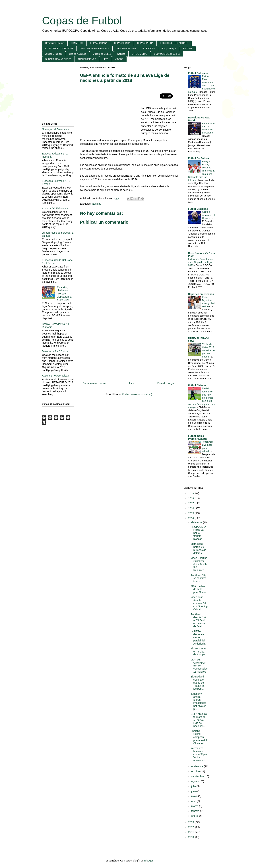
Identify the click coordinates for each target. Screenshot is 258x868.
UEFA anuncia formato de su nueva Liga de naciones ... (199, 720)
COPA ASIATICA (145, 43)
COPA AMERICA (122, 43)
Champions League (55, 43)
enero (195, 816)
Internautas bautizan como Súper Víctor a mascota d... (199, 754)
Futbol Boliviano (198, 73)
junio (194, 791)
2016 (191, 508)
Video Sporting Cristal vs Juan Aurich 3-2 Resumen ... (199, 564)
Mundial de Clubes (102, 54)
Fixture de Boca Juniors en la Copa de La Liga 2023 (201, 262)
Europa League (169, 49)
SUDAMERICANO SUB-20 (58, 59)
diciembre (197, 522)
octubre (196, 771)
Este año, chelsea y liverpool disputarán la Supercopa (64, 293)
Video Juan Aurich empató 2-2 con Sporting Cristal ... (199, 603)
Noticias (121, 54)
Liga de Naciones (78, 54)
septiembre (198, 776)
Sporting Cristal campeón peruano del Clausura (199, 737)
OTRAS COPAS (140, 54)
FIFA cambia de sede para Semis (198, 589)
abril (194, 801)
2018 (191, 498)
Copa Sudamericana (126, 49)
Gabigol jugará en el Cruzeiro (209, 215)
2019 (191, 493)
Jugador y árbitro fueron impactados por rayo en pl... (198, 701)
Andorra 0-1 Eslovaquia (55, 208)
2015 (191, 513)
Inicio (132, 383)
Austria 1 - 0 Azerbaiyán (56, 376)
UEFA (105, 59)
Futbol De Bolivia (199, 158)
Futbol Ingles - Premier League (198, 437)
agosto (195, 781)
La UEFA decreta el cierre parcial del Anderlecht (198, 637)
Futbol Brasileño (198, 209)
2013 (191, 822)
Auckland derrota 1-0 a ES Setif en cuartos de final (198, 620)
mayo (195, 796)
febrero (196, 811)
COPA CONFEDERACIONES (174, 43)
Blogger (149, 861)
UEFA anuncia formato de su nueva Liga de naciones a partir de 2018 (125, 78)
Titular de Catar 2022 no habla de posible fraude (209, 350)
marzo (195, 806)
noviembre (198, 766)
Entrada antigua (166, 383)
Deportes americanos (201, 294)
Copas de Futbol (82, 21)
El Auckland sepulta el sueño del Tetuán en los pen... (198, 683)
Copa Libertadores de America (94, 49)
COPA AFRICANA (99, 43)
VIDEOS (119, 59)
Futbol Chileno (197, 385)
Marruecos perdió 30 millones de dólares (198, 548)
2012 (191, 827)
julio (194, 786)
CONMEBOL (77, 43)
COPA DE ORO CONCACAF (59, 49)
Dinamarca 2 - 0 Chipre (55, 351)
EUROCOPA (149, 49)
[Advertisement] (111, 112)
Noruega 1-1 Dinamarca (56, 129)
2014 (191, 518)
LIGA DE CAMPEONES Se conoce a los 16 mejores (199, 666)
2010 (191, 837)
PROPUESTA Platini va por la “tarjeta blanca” (198, 533)
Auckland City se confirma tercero (198, 578)
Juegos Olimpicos (54, 54)
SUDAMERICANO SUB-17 (167, 54)
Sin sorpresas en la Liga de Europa (198, 652)
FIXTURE (188, 49)
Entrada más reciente (95, 383)
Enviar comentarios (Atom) (137, 394)
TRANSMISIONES (87, 59)
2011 (191, 832)
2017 (191, 503)
